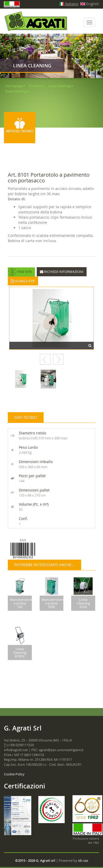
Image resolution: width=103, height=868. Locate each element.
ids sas (83, 858)
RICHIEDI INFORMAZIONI (62, 272)
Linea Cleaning (59, 86)
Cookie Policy (14, 772)
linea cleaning (16, 91)
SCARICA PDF (23, 281)
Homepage (14, 86)
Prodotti (35, 86)
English (90, 4)
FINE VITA (20, 272)
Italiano (69, 4)
